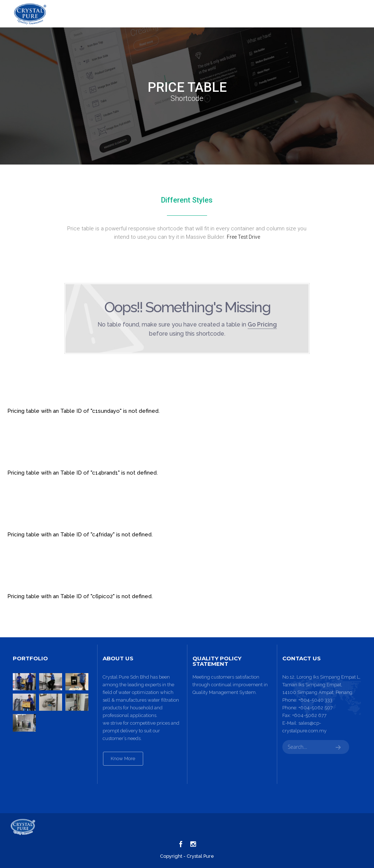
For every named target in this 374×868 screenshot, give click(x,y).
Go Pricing (262, 324)
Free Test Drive (243, 237)
